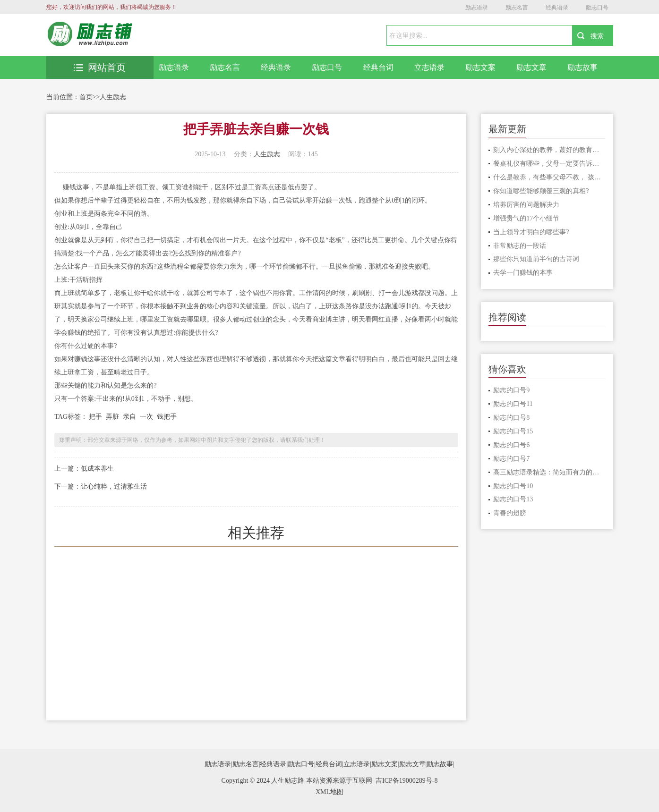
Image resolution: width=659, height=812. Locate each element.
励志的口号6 (511, 445)
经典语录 (557, 8)
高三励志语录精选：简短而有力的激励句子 (549, 472)
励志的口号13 (513, 499)
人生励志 (113, 97)
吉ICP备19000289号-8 (407, 781)
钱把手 (167, 417)
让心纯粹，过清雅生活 (114, 486)
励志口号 (597, 8)
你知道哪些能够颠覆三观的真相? (541, 191)
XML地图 (329, 792)
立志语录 (429, 67)
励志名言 (517, 8)
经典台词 (378, 67)
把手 (95, 417)
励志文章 (531, 67)
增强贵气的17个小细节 (526, 218)
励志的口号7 (511, 459)
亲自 (129, 417)
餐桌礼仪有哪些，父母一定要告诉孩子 (549, 164)
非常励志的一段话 (520, 246)
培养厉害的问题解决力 (526, 205)
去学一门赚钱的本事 (523, 273)
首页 (86, 97)
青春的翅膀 (510, 513)
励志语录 (477, 8)
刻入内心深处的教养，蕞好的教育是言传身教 (549, 150)
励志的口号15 (513, 431)
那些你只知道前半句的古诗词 (536, 259)
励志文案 (480, 67)
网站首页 (100, 68)
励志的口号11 (513, 404)
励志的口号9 (511, 390)
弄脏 (112, 417)
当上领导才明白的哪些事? (531, 232)
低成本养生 (97, 469)
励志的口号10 (513, 486)
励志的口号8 (511, 418)
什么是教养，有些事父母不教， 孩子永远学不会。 (549, 177)
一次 (146, 417)
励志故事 (582, 67)
